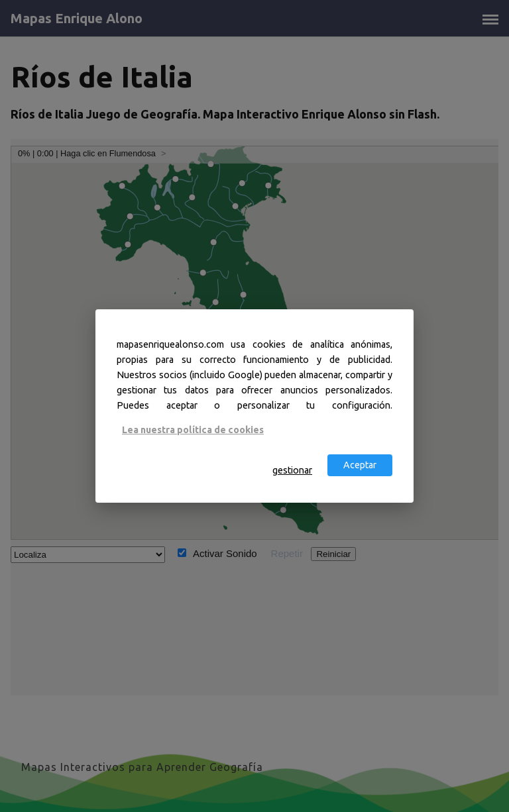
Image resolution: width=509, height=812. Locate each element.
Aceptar (360, 465)
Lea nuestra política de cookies (193, 429)
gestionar (292, 470)
